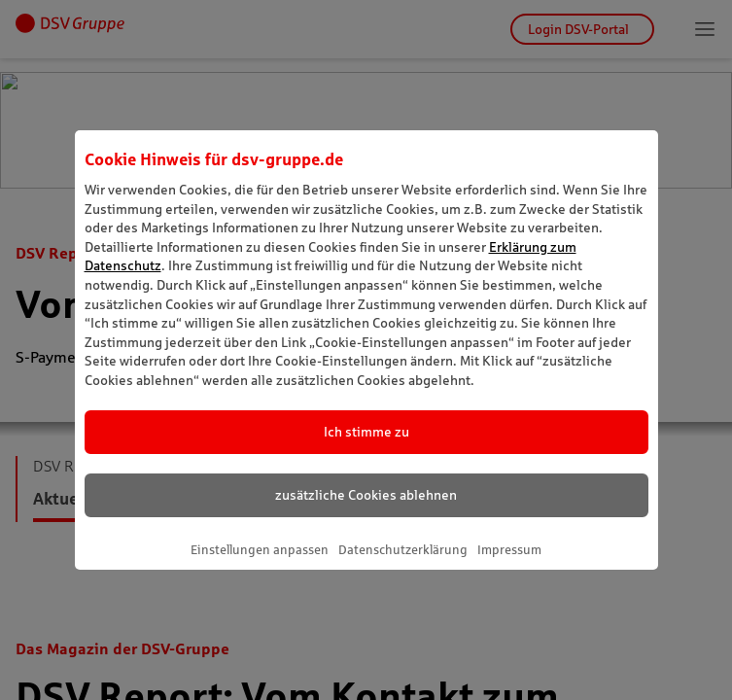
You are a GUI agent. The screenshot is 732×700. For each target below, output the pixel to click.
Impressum (509, 550)
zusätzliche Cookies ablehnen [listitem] (366, 495)
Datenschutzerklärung (403, 550)
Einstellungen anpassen (260, 550)
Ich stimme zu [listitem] (366, 432)
